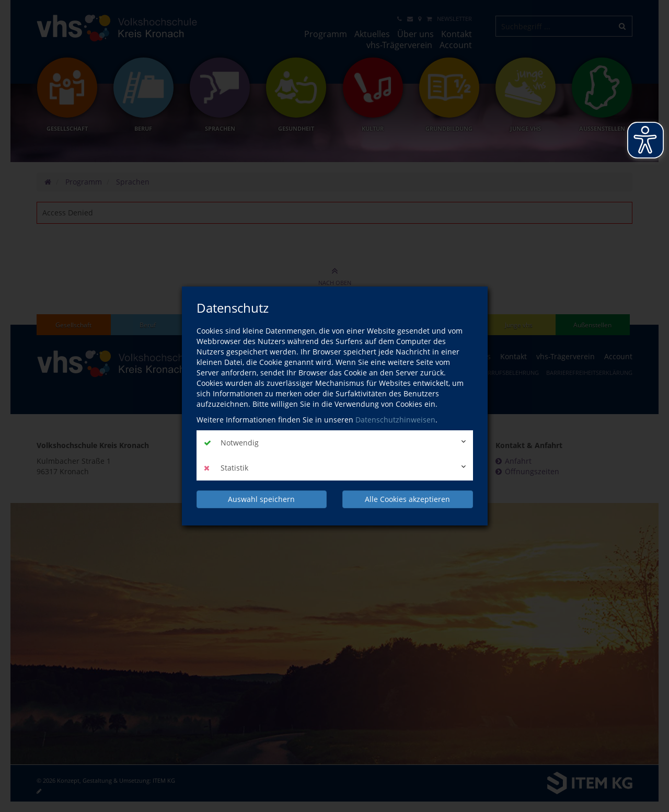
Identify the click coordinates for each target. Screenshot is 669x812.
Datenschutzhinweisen (395, 420)
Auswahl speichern (261, 499)
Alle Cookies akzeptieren (407, 499)
